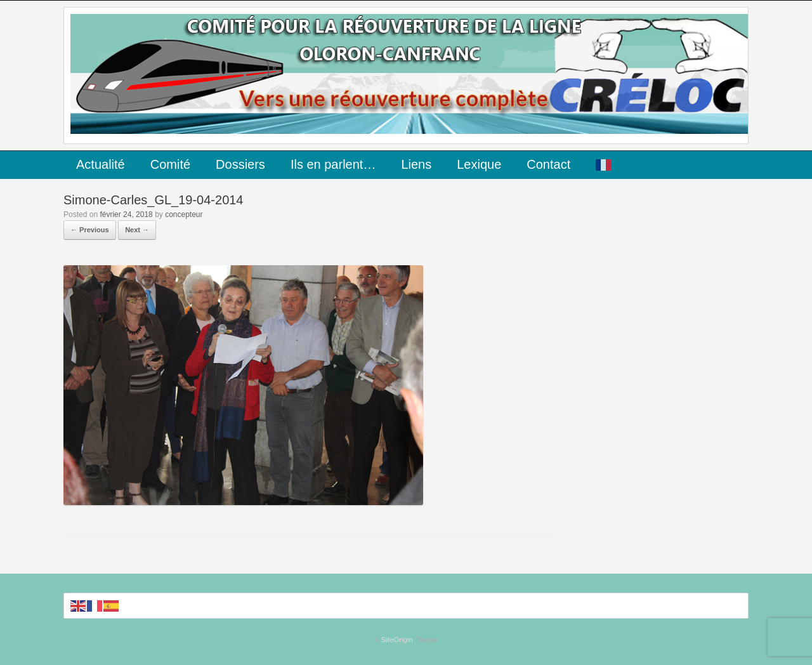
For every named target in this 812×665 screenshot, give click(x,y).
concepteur (184, 214)
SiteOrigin (397, 640)
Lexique (479, 164)
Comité (170, 164)
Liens (416, 164)
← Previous (90, 230)
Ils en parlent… (333, 164)
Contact (548, 164)
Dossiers (240, 164)
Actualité (101, 164)
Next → (137, 230)
